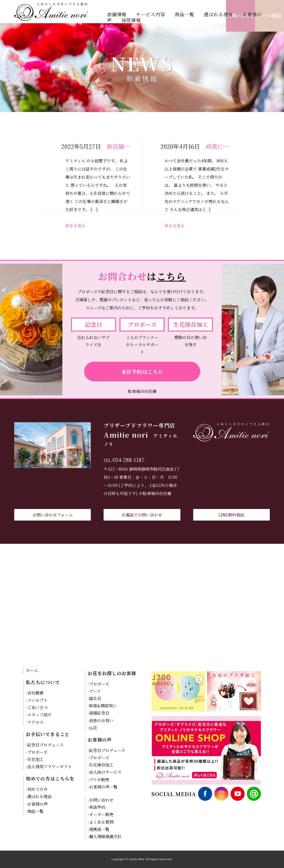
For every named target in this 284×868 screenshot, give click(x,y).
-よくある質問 (101, 822)
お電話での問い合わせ (142, 515)
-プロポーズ (37, 752)
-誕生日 (94, 698)
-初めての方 (37, 789)
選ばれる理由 (218, 14)
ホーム (32, 670)
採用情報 (131, 20)
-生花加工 (35, 759)
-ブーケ (94, 691)
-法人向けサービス (105, 772)
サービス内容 (151, 14)
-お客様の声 (37, 804)
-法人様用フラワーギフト (49, 766)
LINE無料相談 (231, 515)
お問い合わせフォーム (53, 515)
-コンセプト (37, 700)
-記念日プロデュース (45, 745)
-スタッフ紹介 (39, 715)
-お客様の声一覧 (103, 787)
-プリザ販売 (98, 780)
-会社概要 (35, 693)
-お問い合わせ (101, 800)
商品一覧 (184, 14)
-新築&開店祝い (102, 706)
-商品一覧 (35, 811)
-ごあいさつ (37, 707)
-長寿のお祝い (101, 720)
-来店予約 (96, 807)
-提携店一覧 (98, 829)
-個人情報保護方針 (105, 836)
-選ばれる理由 (39, 796)
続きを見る (75, 226)
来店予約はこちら (142, 372)
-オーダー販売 (101, 814)
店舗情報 (117, 14)
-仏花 (92, 728)
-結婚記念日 (98, 713)
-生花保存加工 (101, 765)
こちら (171, 276)
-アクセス (35, 722)
